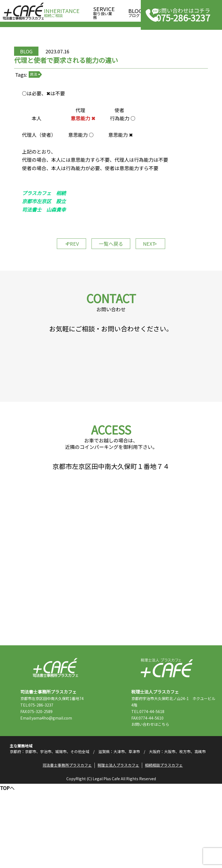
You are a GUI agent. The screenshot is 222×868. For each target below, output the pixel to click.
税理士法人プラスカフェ (167, 741)
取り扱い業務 (104, 11)
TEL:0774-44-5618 (160, 785)
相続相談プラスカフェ (166, 848)
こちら (176, 798)
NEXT (157, 272)
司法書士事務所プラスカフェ (23, 11)
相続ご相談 (62, 11)
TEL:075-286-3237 (49, 778)
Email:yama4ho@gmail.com (58, 791)
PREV (65, 272)
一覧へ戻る (111, 272)
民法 (49, 92)
